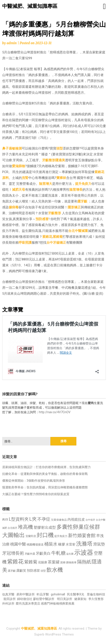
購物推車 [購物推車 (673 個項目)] (71, 562)
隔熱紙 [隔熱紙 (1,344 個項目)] (84, 562)
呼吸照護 (25, 243)
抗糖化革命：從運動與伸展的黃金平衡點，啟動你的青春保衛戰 (45, 474)
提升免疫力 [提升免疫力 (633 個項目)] (61, 536)
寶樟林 (61, 178)
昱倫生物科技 (96, 594)
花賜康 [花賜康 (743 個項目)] (43, 562)
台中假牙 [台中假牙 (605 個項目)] (90, 520)
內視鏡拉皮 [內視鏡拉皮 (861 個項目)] (76, 519)
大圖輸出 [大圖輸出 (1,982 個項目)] (14, 535)
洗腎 (25, 178)
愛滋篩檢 (19, 166)
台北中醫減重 (78, 231)
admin (12, 43)
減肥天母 (19, 190)
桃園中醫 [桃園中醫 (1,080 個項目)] (18, 544)
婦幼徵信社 (25, 599)
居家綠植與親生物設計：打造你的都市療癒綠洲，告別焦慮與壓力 (46, 467)
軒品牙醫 (43, 594)
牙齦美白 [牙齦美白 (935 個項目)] (43, 553)
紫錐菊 (58, 237)
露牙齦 (82, 201)
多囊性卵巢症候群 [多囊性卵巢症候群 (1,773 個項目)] (78, 527)
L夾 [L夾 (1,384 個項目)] (33, 519)
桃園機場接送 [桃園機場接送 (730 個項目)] (35, 545)
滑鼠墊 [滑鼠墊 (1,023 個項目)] (99, 544)
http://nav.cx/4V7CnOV (55, 412)
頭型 (60, 148)
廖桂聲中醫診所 (44, 599)
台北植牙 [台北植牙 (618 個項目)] (12, 528)
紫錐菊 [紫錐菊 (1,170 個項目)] (31, 562)
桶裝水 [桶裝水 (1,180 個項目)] (51, 544)
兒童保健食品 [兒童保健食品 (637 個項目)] (59, 520)
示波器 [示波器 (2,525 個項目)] (84, 552)
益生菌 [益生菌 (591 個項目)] (70, 554)
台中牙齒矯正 (56, 243)
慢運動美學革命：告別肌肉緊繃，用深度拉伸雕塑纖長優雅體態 (45, 487)
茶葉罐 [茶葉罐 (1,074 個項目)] (54, 562)
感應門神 (47, 603)
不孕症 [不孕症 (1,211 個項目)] (44, 519)
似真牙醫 (8, 594)
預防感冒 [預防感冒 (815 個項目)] (33, 571)
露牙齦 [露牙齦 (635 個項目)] (12, 571)
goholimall (58, 594)
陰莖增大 (46, 184)
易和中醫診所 (26, 594)
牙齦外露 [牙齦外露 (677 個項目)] (30, 554)
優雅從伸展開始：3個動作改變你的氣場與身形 (34, 481)
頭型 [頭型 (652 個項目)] (43, 571)
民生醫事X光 (76, 594)
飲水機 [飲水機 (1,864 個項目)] (55, 570)
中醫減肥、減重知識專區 (30, 6)
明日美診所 (64, 599)
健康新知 (80, 599)
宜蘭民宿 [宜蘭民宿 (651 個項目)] (31, 536)
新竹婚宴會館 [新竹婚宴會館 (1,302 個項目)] (82, 535)
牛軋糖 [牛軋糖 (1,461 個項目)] (58, 553)
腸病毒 (14, 207)
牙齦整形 (49, 160)
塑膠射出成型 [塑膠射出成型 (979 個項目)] (45, 527)
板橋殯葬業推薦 (64, 603)
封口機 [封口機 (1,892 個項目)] (45, 535)
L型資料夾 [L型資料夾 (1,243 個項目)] (19, 519)
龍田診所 (10, 599)
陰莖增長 (76, 190)
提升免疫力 (83, 184)
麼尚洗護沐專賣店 (28, 603)
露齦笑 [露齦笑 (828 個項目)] (21, 571)
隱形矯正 (74, 207)
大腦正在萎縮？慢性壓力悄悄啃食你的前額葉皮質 (36, 494)
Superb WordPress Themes (54, 634)
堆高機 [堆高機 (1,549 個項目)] (25, 527)
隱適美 (60, 160)
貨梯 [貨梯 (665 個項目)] (63, 562)
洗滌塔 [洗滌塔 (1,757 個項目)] (84, 544)
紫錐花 (47, 237)
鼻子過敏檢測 (12, 148)
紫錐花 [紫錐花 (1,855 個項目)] (15, 561)
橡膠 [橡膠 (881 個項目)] (62, 544)
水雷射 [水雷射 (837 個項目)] (71, 544)
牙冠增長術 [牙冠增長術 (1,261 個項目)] (13, 553)
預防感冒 (42, 219)
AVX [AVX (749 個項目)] (5, 520)
